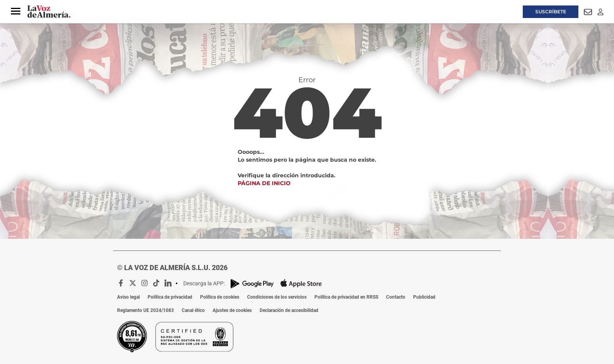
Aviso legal (128, 297)
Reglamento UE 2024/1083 (145, 310)
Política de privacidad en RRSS (346, 297)
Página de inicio (264, 183)
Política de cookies (220, 297)
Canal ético (193, 310)
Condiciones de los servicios (277, 297)
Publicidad (424, 297)
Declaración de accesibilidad (289, 310)
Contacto (396, 297)
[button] (16, 11)
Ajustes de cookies (232, 310)
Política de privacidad (170, 297)
